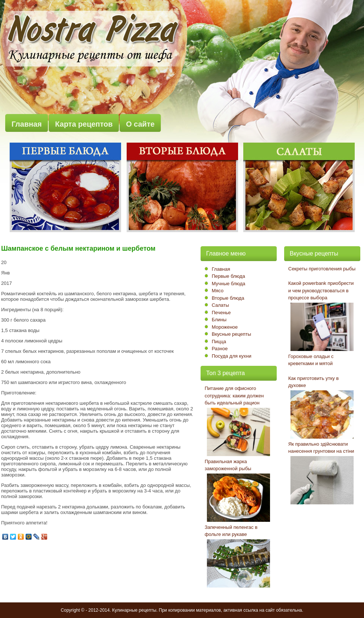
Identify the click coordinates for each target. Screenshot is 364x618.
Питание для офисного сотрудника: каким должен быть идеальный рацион (234, 396)
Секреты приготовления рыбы (322, 269)
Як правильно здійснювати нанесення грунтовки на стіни (321, 448)
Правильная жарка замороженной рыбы (228, 465)
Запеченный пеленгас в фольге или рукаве (231, 531)
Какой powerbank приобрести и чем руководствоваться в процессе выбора (321, 290)
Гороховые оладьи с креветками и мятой (311, 360)
